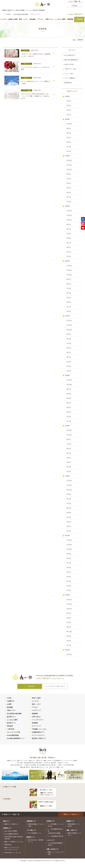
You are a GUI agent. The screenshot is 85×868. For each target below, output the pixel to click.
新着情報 (70, 19)
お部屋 (10, 19)
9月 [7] (69, 279)
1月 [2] (69, 151)
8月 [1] (69, 133)
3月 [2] (69, 412)
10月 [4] (69, 275)
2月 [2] (69, 645)
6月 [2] (69, 238)
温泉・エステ (23, 19)
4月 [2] (69, 188)
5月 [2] (69, 293)
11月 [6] (69, 545)
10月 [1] (69, 169)
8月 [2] (69, 229)
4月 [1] (69, 101)
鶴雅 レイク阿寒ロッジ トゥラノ (14, 842)
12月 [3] (69, 380)
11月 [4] (69, 270)
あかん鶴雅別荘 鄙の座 (11, 834)
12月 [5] (69, 160)
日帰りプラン (50, 19)
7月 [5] (69, 343)
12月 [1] (69, 320)
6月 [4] (69, 568)
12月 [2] (69, 266)
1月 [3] (69, 202)
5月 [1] (69, 142)
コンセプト (4, 19)
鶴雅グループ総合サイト (12, 824)
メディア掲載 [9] (70, 78)
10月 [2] (69, 220)
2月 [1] (69, 110)
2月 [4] (69, 586)
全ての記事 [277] (70, 55)
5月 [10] (69, 632)
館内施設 (33, 19)
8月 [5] (69, 394)
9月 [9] (69, 494)
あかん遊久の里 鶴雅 (11, 831)
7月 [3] (69, 288)
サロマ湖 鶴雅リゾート (35, 833)
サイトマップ (36, 14)
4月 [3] (69, 147)
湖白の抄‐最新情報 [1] (71, 60)
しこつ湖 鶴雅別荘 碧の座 (55, 836)
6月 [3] (69, 398)
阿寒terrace (8, 845)
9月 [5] (69, 613)
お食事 (15, 19)
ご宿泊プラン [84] (70, 69)
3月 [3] (69, 362)
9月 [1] (69, 128)
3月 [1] (69, 105)
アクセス (40, 19)
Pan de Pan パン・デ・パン (13, 852)
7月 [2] (69, 234)
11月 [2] (69, 215)
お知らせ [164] (69, 64)
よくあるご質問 (60, 19)
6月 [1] (69, 348)
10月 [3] (69, 124)
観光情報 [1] (68, 83)
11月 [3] (69, 435)
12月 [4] (69, 211)
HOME (8, 14)
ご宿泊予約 (79, 19)
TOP (74, 40)
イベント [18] (69, 74)
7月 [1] (69, 137)
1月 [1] (69, 115)
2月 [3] (69, 366)
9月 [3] (69, 224)
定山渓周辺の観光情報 (21, 14)
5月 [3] (69, 513)
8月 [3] (69, 339)
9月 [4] (69, 554)
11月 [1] (69, 165)
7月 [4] (69, 444)
